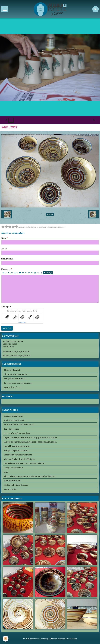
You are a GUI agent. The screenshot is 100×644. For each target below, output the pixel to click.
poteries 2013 (10, 489)
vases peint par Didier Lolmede (18, 455)
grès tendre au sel (12, 481)
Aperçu (48, 273)
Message (6, 269)
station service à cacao (14, 420)
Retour (50, 214)
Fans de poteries (11, 429)
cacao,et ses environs (14, 416)
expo (6, 472)
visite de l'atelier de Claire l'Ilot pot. (19, 459)
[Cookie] (6, 639)
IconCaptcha (22, 322)
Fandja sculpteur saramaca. (16, 450)
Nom (4, 238)
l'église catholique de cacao (16, 485)
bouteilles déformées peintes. (17, 446)
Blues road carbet (12, 370)
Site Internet (7, 259)
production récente (13, 387)
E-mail (4, 249)
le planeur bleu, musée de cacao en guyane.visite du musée (30, 438)
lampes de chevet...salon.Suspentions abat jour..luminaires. (30, 442)
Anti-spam (6, 307)
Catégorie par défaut (13, 468)
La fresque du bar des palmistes (18, 383)
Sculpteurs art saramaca (15, 379)
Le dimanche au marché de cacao (19, 425)
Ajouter (7, 328)
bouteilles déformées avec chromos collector (24, 463)
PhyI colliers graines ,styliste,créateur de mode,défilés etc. (30, 476)
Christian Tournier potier (15, 374)
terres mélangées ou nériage (17, 433)
